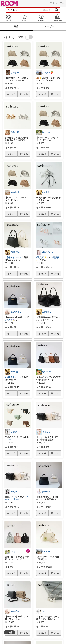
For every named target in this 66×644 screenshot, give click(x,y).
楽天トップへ (57, 3)
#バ (9, 440)
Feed (8, 18)
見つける (25, 18)
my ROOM (58, 18)
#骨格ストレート (13, 257)
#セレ (19, 499)
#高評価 (55, 257)
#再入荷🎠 (10, 320)
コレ (12, 94)
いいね (25, 94)
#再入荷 (40, 257)
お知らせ (41, 18)
